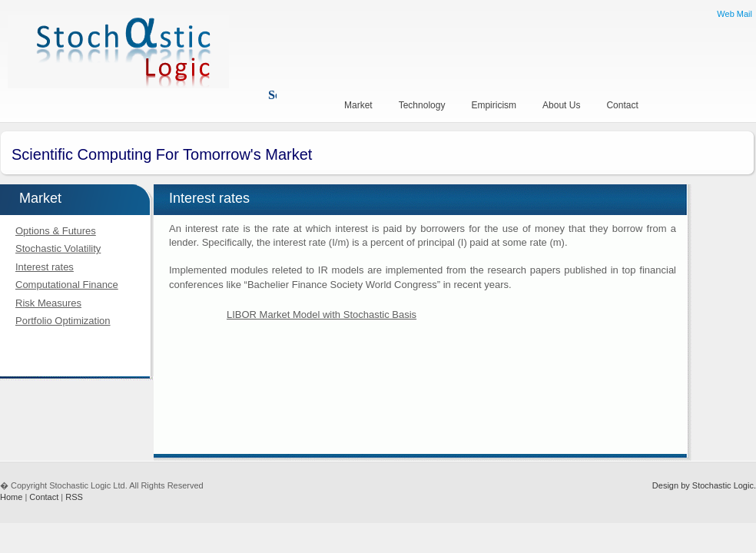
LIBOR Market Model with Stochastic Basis (322, 315)
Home (11, 497)
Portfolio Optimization (63, 321)
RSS (74, 497)
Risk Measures (48, 303)
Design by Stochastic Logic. (704, 485)
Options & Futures (56, 231)
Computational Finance (67, 285)
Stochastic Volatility (58, 248)
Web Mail (734, 14)
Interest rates (45, 267)
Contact (44, 497)
